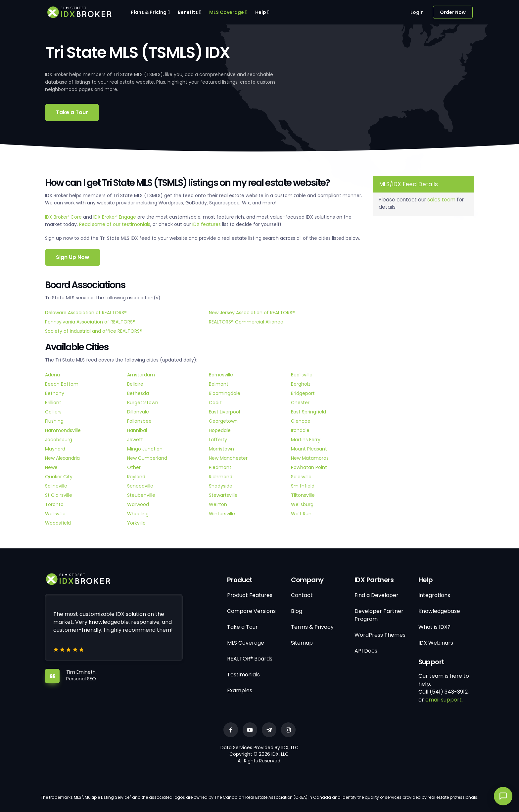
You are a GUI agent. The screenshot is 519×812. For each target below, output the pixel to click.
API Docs (366, 651)
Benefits (188, 12)
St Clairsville (59, 495)
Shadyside (221, 486)
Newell (52, 467)
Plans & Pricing (149, 12)
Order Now (453, 12)
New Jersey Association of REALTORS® (252, 313)
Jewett (135, 440)
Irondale (300, 430)
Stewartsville (223, 495)
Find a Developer (377, 595)
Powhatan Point (309, 467)
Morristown (221, 449)
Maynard (55, 449)
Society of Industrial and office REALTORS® (94, 331)
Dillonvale (138, 412)
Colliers (53, 412)
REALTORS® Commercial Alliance (246, 322)
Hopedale (220, 430)
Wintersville (222, 514)
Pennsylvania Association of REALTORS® (90, 322)
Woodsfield (58, 523)
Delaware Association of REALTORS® (86, 313)
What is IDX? (434, 627)
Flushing (54, 421)
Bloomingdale (225, 393)
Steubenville (141, 495)
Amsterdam (141, 375)
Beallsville (302, 375)
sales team (441, 200)
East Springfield (308, 412)
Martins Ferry (306, 440)
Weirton (218, 504)
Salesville (301, 477)
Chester (300, 403)
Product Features (250, 595)
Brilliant (53, 403)
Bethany (55, 393)
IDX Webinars (436, 643)
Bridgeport (303, 393)
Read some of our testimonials (115, 224)
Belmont (219, 384)
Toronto (54, 504)
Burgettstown (143, 403)
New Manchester (228, 458)
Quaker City (59, 477)
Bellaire (135, 384)
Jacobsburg (59, 440)
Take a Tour (72, 112)
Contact (302, 595)
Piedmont (220, 467)
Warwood (138, 504)
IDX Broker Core (64, 217)
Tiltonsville (303, 495)
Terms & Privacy (312, 627)
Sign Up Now (73, 257)
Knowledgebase (439, 611)
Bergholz (301, 384)
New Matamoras (310, 458)
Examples (240, 690)
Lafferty (218, 440)
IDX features (207, 224)
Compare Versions (251, 611)
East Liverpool (224, 412)
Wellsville (55, 514)
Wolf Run (301, 514)
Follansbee (139, 421)
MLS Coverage (227, 12)
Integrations (434, 595)
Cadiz (215, 403)
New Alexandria (62, 458)
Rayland (136, 477)
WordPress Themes (380, 635)
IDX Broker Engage (115, 217)
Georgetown (223, 421)
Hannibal (137, 430)
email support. (444, 700)
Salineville (56, 486)
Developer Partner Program (379, 615)
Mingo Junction (145, 449)
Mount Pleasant (309, 449)
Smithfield (303, 486)
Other (134, 467)
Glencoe (301, 421)
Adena (52, 375)
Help (261, 12)
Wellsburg (302, 504)
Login (417, 12)
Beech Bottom (62, 384)
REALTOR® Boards (250, 659)
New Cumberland (147, 458)
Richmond (221, 477)
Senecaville (140, 486)
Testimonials (243, 675)
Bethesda (138, 393)
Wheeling (138, 514)
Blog (297, 611)
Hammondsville (63, 430)
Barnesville (221, 375)
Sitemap (302, 643)
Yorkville (136, 523)
